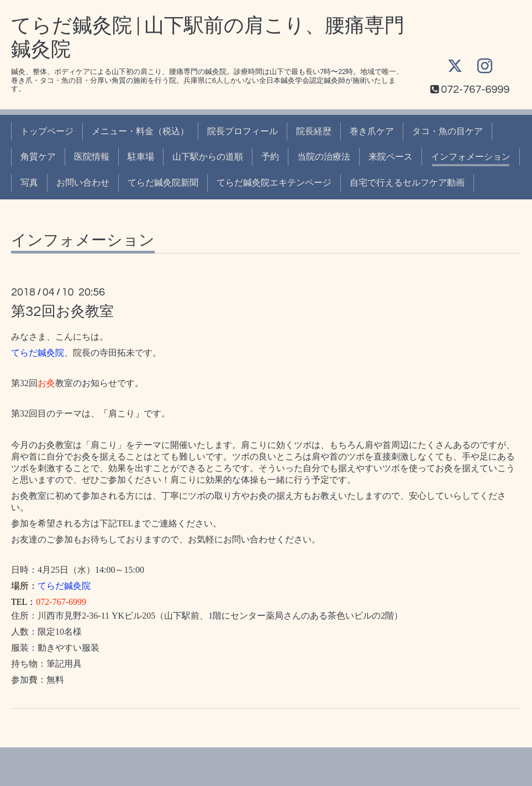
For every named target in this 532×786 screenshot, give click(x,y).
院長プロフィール (243, 131)
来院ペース (391, 157)
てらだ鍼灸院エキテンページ (274, 183)
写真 (29, 183)
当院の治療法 (324, 157)
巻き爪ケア (372, 131)
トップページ (47, 131)
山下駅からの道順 (208, 157)
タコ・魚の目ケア (447, 131)
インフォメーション (471, 157)
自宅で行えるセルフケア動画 (407, 183)
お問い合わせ (83, 183)
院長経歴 (314, 131)
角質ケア (38, 157)
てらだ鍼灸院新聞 (163, 183)
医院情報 (92, 157)
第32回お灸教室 (62, 312)
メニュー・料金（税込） (140, 131)
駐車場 (141, 157)
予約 (270, 157)
